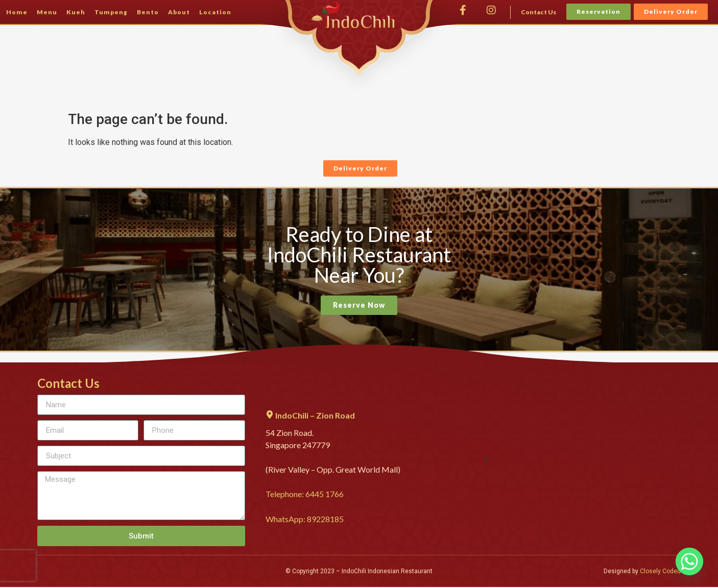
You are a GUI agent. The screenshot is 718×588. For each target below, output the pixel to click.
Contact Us (538, 12)
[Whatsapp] (689, 561)
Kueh (76, 12)
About (179, 12)
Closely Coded (660, 571)
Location (215, 12)
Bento (148, 12)
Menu (47, 12)
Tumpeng (111, 12)
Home (17, 12)
